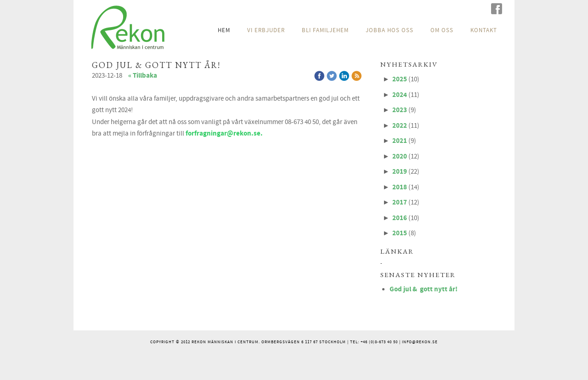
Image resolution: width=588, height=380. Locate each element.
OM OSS (442, 30)
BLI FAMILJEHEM (325, 30)
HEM (224, 30)
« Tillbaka (143, 76)
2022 (400, 126)
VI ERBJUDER (266, 30)
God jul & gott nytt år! (424, 289)
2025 (400, 79)
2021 (400, 141)
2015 (400, 233)
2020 (400, 156)
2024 (400, 95)
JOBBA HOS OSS (390, 30)
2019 (400, 172)
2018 (400, 187)
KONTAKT (484, 30)
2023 (400, 110)
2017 (400, 202)
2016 (400, 218)
